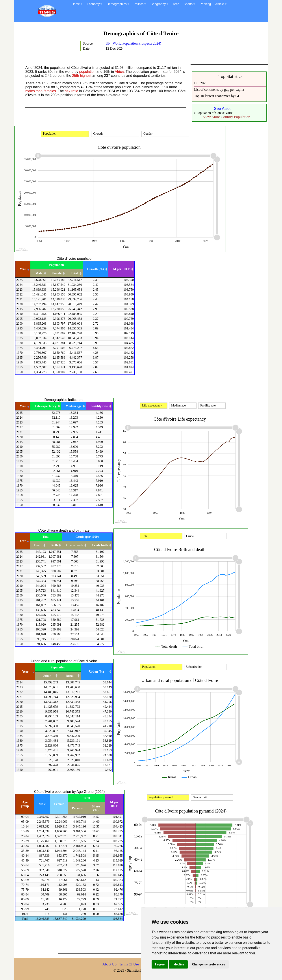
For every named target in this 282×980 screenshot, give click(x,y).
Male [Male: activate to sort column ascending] (39, 273)
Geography (159, 4)
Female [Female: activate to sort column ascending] (57, 273)
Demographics (118, 4)
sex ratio (71, 91)
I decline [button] (178, 964)
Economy (95, 4)
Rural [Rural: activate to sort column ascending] (70, 676)
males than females (41, 91)
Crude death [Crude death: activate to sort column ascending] (75, 545)
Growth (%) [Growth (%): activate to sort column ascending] (96, 269)
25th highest (82, 76)
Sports (189, 4)
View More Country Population (227, 117)
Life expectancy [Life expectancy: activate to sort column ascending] (46, 406)
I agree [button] (160, 964)
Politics (140, 4)
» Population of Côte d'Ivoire (213, 113)
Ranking (205, 4)
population (87, 72)
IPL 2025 (201, 83)
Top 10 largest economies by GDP (218, 96)
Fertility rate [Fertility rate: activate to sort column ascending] (99, 406)
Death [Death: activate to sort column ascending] (38, 545)
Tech (176, 4)
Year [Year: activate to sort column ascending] (23, 269)
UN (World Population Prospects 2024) (133, 43)
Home (77, 4)
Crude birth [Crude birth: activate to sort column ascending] (100, 545)
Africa (119, 72)
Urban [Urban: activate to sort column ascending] (47, 676)
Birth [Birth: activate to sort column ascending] (54, 545)
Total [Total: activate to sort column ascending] (74, 273)
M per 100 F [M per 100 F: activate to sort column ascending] (121, 269)
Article (221, 4)
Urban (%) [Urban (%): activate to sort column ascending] (96, 672)
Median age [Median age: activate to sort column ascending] (74, 406)
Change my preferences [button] (209, 964)
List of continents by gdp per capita (219, 89)
